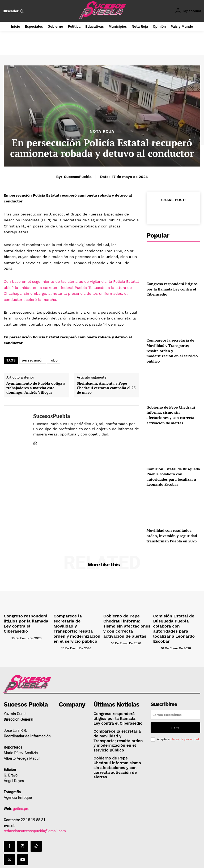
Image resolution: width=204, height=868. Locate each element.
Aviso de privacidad (185, 730)
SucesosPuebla (78, 177)
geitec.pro (21, 800)
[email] (175, 707)
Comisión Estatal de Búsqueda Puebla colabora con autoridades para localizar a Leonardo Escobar (173, 477)
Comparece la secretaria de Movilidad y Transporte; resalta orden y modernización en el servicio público (172, 350)
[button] (14, 11)
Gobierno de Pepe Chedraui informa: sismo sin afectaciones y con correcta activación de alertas (171, 415)
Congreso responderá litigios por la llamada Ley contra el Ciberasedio (172, 289)
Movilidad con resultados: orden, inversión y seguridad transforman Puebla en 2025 (172, 535)
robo (54, 360)
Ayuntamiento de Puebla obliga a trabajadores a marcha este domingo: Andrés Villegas (36, 388)
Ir (175, 719)
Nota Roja (102, 132)
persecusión (33, 360)
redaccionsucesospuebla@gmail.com (35, 823)
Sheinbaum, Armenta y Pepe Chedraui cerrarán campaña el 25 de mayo (106, 388)
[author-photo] (16, 629)
